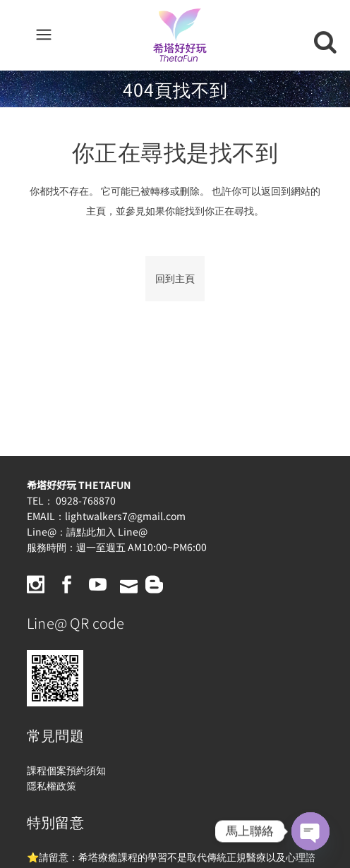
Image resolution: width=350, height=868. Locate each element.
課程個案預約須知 (66, 770)
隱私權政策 (52, 785)
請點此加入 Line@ (107, 531)
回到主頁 (175, 278)
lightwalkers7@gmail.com (125, 516)
